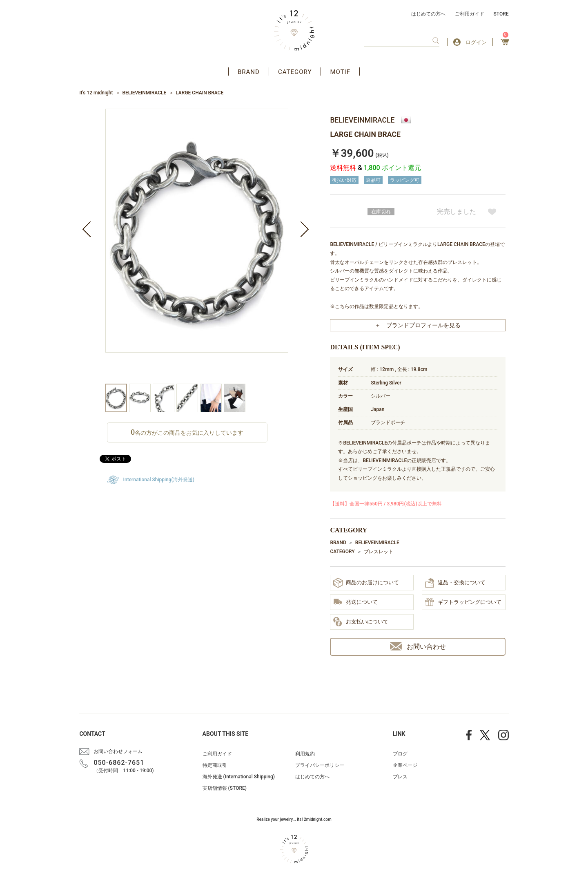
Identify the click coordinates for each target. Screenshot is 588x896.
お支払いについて (361, 622)
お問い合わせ (418, 647)
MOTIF (340, 72)
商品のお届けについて (366, 583)
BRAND (249, 72)
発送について (355, 602)
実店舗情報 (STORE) (225, 788)
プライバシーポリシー (320, 765)
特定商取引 (215, 765)
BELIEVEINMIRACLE (144, 93)
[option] (197, 246)
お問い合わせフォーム (118, 751)
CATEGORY (295, 72)
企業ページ (405, 765)
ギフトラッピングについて (463, 603)
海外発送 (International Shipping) (239, 777)
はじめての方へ (428, 14)
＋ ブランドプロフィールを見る (418, 325)
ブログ (400, 754)
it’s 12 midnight (96, 93)
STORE (501, 14)
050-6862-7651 (119, 763)
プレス (400, 777)
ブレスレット (379, 552)
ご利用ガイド (470, 14)
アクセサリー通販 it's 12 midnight (294, 31)
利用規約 (305, 754)
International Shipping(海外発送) (159, 480)
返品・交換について (455, 583)
